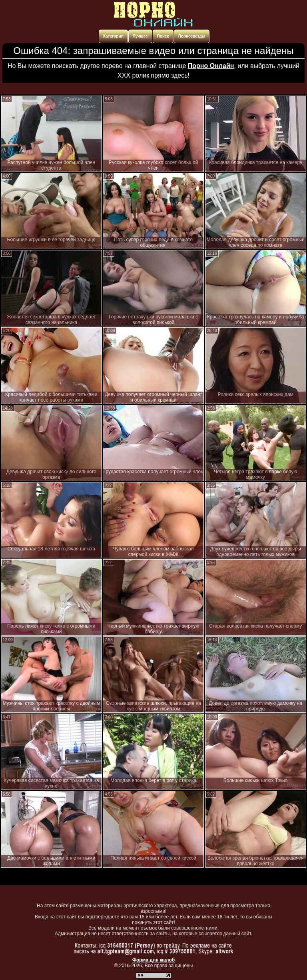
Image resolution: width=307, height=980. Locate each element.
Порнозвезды (192, 36)
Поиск (163, 36)
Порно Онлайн (211, 66)
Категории (113, 36)
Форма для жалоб (154, 960)
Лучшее (140, 36)
